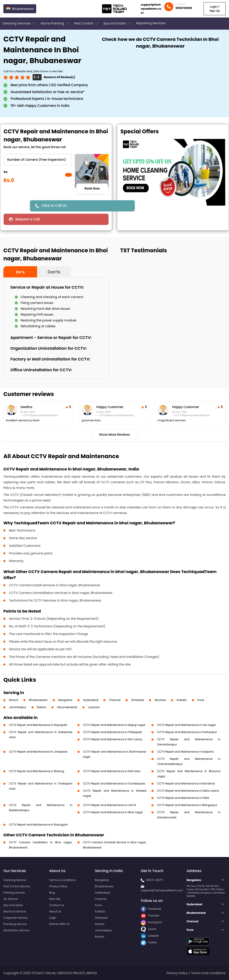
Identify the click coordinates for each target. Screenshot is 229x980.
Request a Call (28, 219)
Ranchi (14, 700)
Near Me (55, 899)
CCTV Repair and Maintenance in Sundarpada (114, 783)
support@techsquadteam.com (151, 9)
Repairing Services (151, 23)
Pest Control (87, 24)
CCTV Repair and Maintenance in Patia (183, 798)
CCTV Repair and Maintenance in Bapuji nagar (114, 725)
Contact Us (57, 905)
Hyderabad (91, 700)
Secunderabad (67, 707)
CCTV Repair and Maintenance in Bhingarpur (187, 805)
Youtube (150, 915)
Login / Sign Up (215, 9)
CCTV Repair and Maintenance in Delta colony (188, 791)
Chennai (115, 700)
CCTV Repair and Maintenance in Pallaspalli (113, 732)
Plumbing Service (15, 924)
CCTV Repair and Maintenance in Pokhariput (187, 732)
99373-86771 (155, 880)
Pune (201, 700)
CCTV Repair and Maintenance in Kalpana (185, 752)
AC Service (11, 899)
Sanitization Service (16, 930)
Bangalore (65, 700)
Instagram (151, 922)
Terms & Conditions (62, 880)
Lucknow (94, 707)
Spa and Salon (118, 24)
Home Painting (56, 24)
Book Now (92, 188)
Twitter (149, 942)
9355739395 (184, 8)
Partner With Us (59, 924)
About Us (55, 911)
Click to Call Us (54, 205)
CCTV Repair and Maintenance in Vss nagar (187, 725)
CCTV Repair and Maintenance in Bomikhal (186, 783)
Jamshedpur (18, 707)
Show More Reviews (115, 435)
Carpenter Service (16, 918)
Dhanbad (138, 700)
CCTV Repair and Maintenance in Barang (37, 771)
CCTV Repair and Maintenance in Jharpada (38, 752)
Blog (52, 893)
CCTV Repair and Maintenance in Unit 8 (110, 805)
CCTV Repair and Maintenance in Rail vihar (112, 771)
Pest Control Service (17, 886)
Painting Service (14, 893)
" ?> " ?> (38, 160)
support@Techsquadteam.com (162, 890)
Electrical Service (15, 911)
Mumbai (160, 700)
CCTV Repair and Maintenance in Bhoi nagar (113, 812)
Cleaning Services (20, 24)
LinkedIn (150, 936)
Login (53, 918)
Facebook (151, 909)
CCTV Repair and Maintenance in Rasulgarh (38, 825)
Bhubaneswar (38, 700)
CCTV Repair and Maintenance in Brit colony (113, 739)
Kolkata (182, 700)
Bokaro (42, 707)
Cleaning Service (15, 880)
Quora (149, 929)
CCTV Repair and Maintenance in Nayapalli (38, 725)
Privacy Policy (58, 886)
